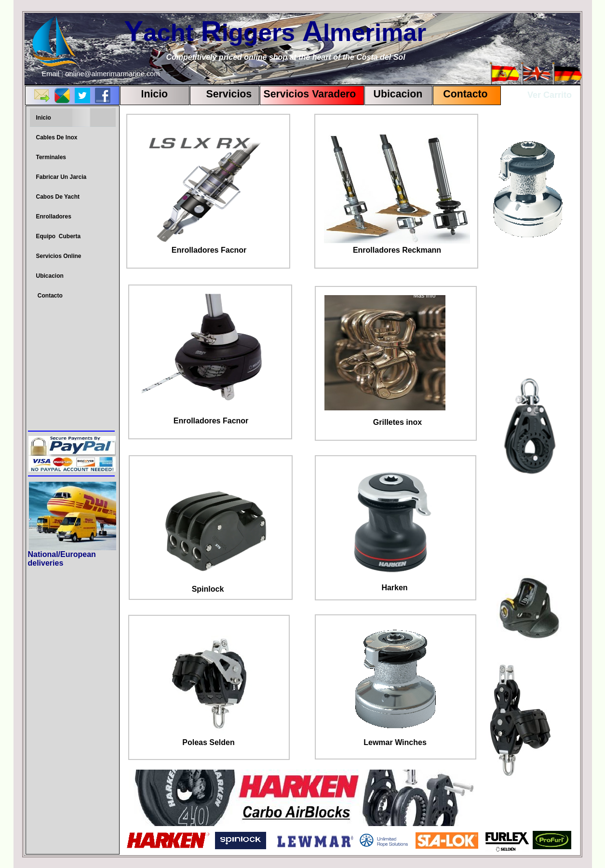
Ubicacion (398, 94)
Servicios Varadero (310, 94)
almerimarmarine (118, 74)
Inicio (155, 94)
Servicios (229, 94)
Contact (460, 94)
